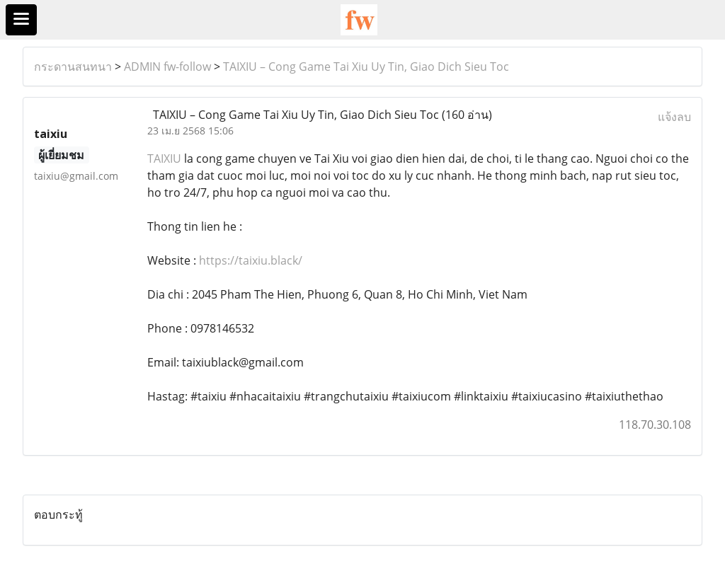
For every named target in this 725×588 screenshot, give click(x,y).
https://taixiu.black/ (251, 260)
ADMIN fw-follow (167, 67)
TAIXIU (164, 158)
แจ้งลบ (674, 117)
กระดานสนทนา (73, 67)
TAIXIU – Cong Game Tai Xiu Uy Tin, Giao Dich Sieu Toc (366, 67)
